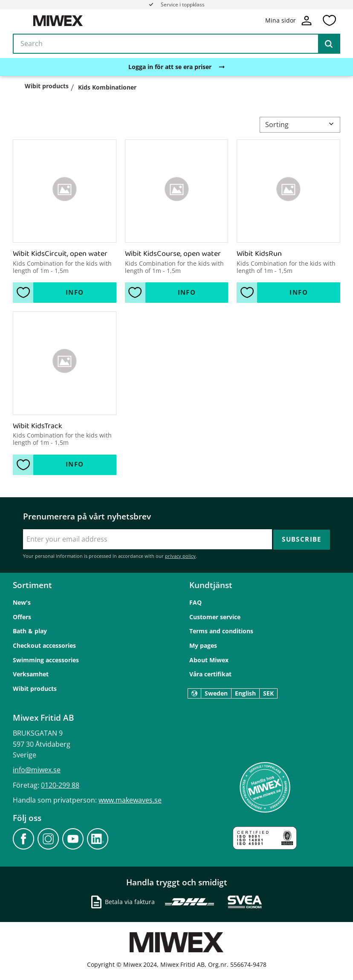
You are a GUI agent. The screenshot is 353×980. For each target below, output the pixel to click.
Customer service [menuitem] (215, 616)
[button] (329, 21)
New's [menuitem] (22, 602)
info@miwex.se (37, 770)
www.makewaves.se (130, 800)
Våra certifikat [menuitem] (210, 674)
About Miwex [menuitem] (209, 660)
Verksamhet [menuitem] (31, 674)
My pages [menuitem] (203, 645)
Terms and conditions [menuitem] (221, 631)
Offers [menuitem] (22, 616)
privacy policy (180, 556)
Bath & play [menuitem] (30, 631)
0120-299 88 (60, 785)
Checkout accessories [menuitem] (44, 645)
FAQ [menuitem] (195, 602)
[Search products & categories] (176, 44)
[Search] (329, 44)
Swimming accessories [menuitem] (46, 660)
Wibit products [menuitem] (35, 688)
